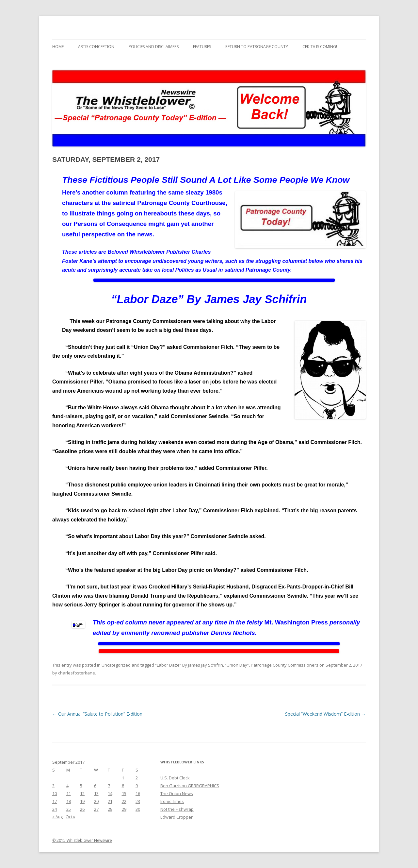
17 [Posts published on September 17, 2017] (55, 801)
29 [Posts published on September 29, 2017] (124, 809)
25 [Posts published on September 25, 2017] (69, 809)
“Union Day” (237, 665)
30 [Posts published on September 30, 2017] (138, 809)
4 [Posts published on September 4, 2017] (67, 786)
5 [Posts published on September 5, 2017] (81, 786)
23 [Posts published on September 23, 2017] (138, 801)
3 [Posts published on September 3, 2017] (53, 786)
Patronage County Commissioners (285, 665)
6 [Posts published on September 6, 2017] (95, 786)
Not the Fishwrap (177, 809)
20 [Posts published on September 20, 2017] (96, 801)
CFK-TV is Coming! (320, 47)
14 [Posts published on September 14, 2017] (110, 793)
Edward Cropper (177, 817)
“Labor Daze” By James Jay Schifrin (189, 665)
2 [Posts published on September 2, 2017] (137, 778)
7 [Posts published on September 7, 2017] (109, 786)
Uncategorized (116, 665)
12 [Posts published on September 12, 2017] (82, 793)
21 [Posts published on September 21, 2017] (110, 801)
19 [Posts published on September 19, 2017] (82, 801)
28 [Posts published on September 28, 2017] (110, 809)
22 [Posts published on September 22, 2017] (124, 801)
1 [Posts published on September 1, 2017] (123, 778)
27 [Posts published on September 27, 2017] (96, 809)
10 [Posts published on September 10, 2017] (55, 793)
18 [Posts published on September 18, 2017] (69, 801)
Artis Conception (96, 47)
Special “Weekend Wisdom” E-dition (325, 714)
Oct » (70, 817)
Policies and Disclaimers (154, 47)
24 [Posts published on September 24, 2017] (55, 809)
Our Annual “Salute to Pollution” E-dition (97, 714)
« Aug (57, 817)
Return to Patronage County (257, 47)
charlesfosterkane (77, 673)
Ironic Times (172, 801)
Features (202, 47)
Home (58, 47)
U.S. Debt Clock (175, 778)
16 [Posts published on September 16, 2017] (138, 793)
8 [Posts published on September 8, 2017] (123, 786)
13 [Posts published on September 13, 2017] (96, 793)
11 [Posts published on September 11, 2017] (69, 793)
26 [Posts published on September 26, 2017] (82, 809)
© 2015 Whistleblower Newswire (82, 840)
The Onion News (177, 793)
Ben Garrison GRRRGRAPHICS (190, 786)
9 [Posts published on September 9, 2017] (137, 786)
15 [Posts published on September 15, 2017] (124, 793)
